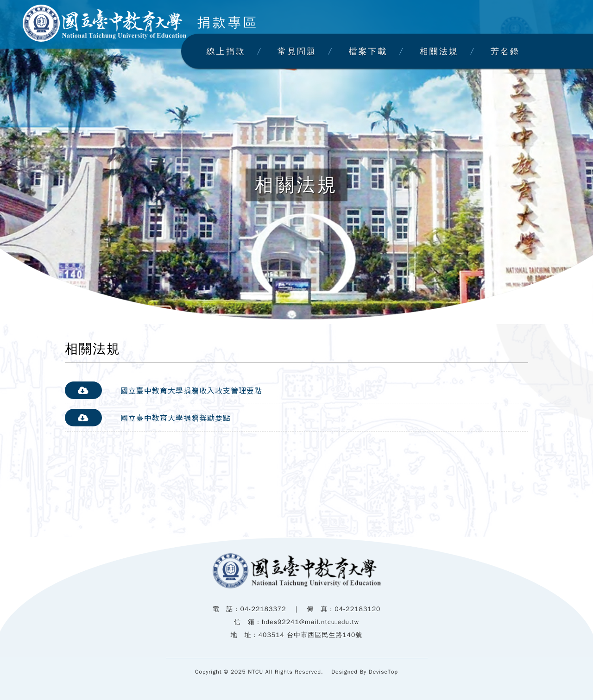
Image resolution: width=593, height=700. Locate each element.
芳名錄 (505, 51)
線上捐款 (226, 51)
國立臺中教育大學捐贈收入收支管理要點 (191, 390)
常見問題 (297, 51)
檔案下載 (368, 51)
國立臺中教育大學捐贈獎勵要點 (176, 418)
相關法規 (439, 51)
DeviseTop (383, 672)
